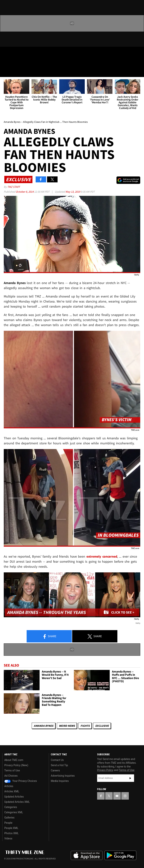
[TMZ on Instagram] (33, 53)
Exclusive (102, 726)
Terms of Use (12, 770)
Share (49, 636)
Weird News (67, 726)
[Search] (139, 72)
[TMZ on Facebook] (6, 53)
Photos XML (11, 833)
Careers (55, 770)
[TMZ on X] (15, 53)
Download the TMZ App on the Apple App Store (87, 855)
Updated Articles (14, 797)
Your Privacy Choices (21, 781)
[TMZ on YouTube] (117, 796)
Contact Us (57, 760)
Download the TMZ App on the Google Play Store (120, 855)
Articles (9, 786)
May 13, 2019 (73, 192)
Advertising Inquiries (63, 776)
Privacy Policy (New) (16, 765)
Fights (85, 726)
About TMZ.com (14, 760)
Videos (8, 838)
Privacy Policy (105, 770)
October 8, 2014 (25, 192)
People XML (11, 828)
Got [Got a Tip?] (12, 63)
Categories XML (14, 812)
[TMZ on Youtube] (24, 53)
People (8, 823)
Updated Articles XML (17, 802)
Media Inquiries (60, 781)
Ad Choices (11, 776)
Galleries (9, 818)
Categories (11, 807)
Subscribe (130, 778)
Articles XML (12, 791)
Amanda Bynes (43, 726)
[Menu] (5, 72)
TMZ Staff (14, 187)
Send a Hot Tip (59, 765)
